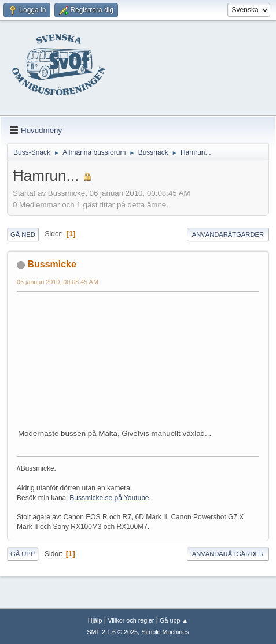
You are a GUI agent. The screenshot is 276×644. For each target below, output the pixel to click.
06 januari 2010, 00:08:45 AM (58, 282)
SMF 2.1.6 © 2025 (112, 632)
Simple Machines (165, 632)
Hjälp (95, 620)
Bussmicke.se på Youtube (109, 498)
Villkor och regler (131, 620)
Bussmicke (51, 264)
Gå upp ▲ (174, 620)
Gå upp (23, 554)
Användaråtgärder (228, 234)
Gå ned (23, 234)
